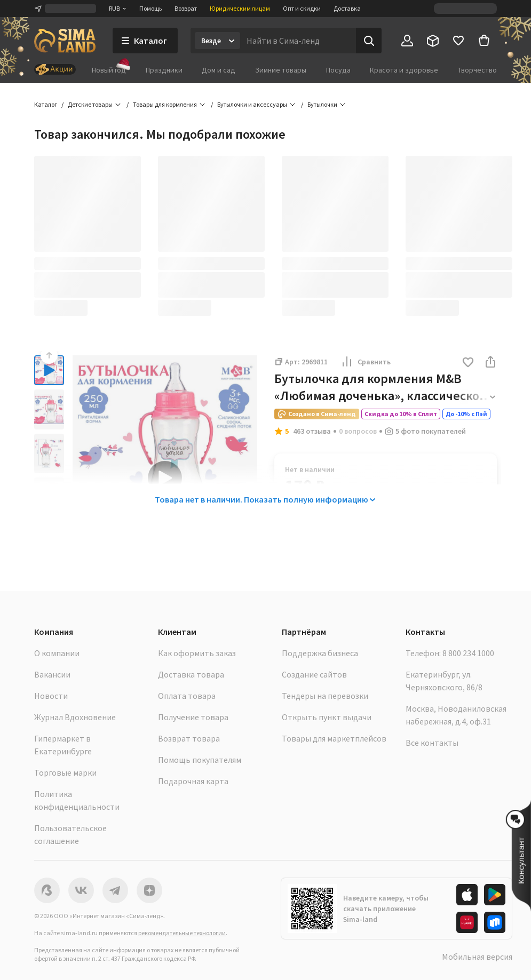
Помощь (150, 8)
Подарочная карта (193, 781)
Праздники (164, 70)
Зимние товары (281, 70)
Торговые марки (65, 772)
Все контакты (432, 743)
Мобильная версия (477, 957)
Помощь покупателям (200, 760)
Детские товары (90, 104)
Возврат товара (189, 738)
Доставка (347, 8)
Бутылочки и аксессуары (252, 104)
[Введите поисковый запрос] (298, 41)
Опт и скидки (302, 8)
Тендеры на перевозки (325, 696)
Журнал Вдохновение (75, 717)
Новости (51, 696)
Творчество (477, 70)
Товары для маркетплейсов (334, 738)
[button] (468, 363)
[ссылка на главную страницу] (65, 41)
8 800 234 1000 (468, 653)
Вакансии (52, 674)
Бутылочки (322, 104)
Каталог (46, 104)
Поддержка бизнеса (320, 653)
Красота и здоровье (404, 70)
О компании (57, 653)
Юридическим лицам (240, 8)
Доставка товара (191, 674)
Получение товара (193, 717)
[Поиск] (369, 41)
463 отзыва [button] (312, 431)
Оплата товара (187, 696)
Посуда (338, 70)
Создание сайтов (314, 674)
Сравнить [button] (366, 362)
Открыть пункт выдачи (327, 717)
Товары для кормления (165, 104)
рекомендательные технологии (182, 933)
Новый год (109, 70)
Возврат (186, 8)
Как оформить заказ (197, 653)
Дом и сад (219, 70)
